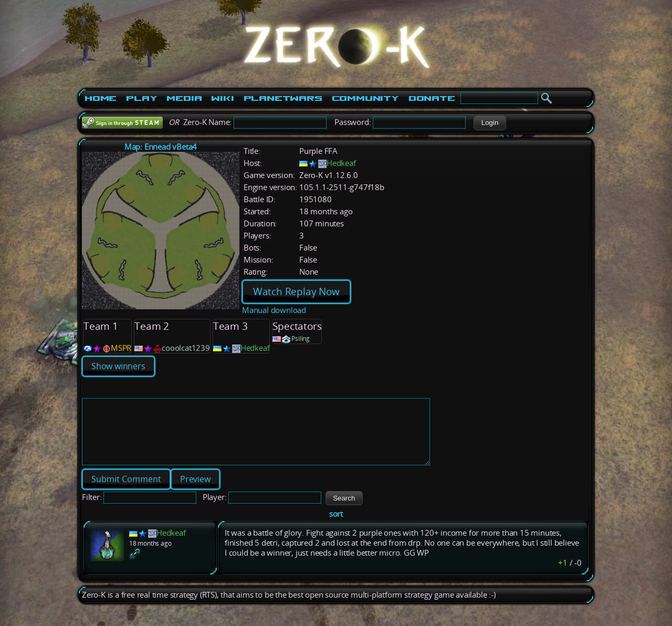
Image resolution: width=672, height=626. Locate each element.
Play (141, 98)
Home (101, 98)
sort (336, 526)
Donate (432, 98)
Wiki (222, 98)
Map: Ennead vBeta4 (161, 147)
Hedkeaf (341, 163)
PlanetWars (283, 98)
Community (365, 98)
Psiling (301, 338)
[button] (490, 123)
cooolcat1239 (186, 348)
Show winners (118, 366)
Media (184, 98)
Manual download (274, 310)
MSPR (121, 348)
